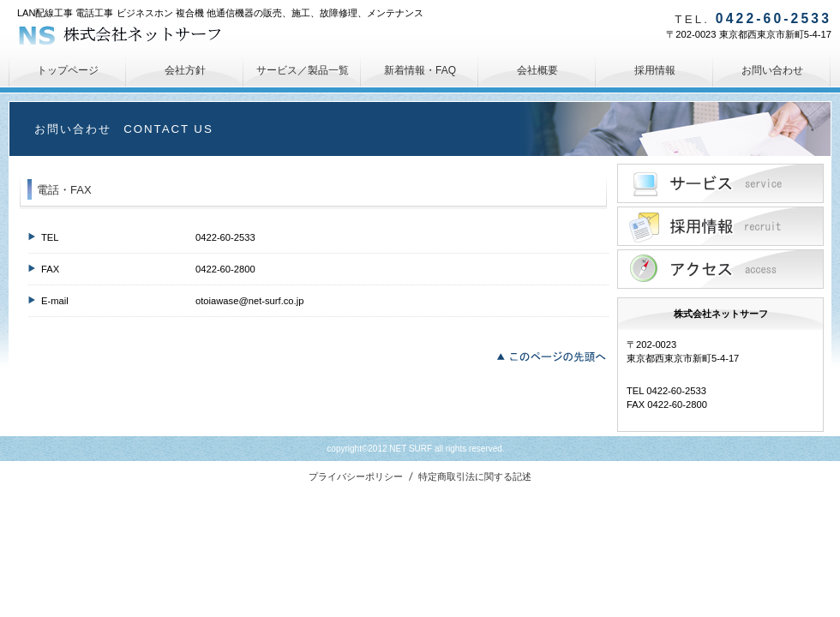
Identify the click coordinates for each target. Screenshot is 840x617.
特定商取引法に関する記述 (475, 476)
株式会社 (145, 34)
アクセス (720, 269)
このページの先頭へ (556, 355)
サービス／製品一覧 (720, 183)
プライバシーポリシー (356, 476)
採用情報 (720, 226)
